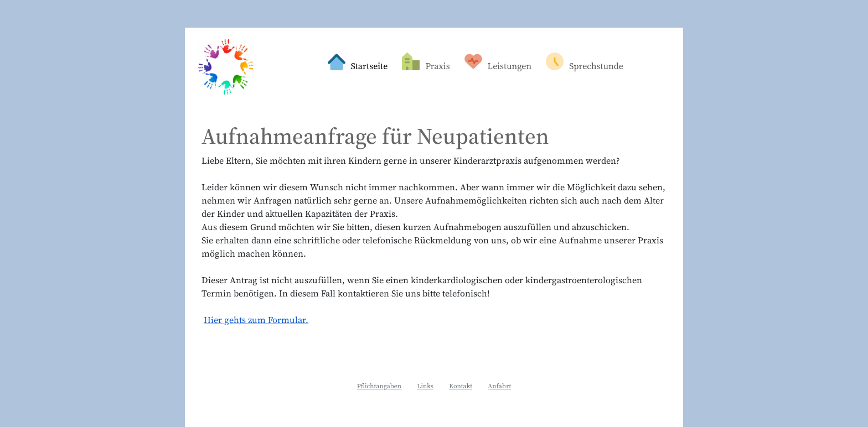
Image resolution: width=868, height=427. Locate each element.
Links (425, 386)
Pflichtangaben (379, 386)
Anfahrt (499, 386)
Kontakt (461, 386)
